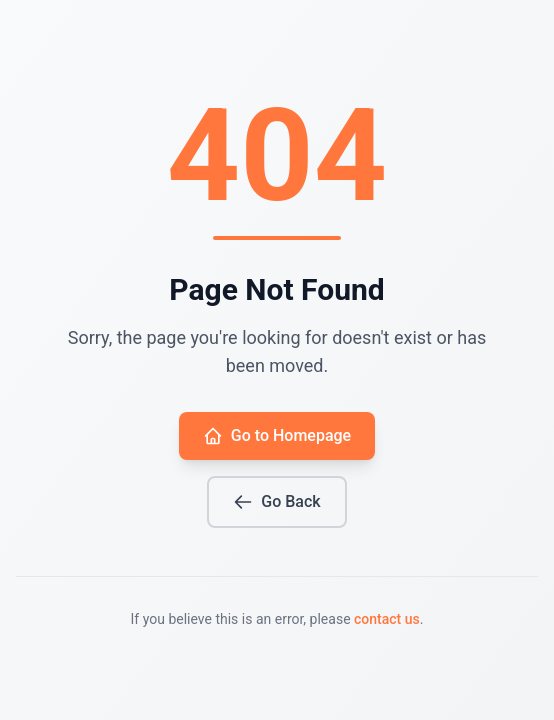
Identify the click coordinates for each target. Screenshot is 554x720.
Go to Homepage (277, 436)
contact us (387, 619)
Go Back (276, 502)
